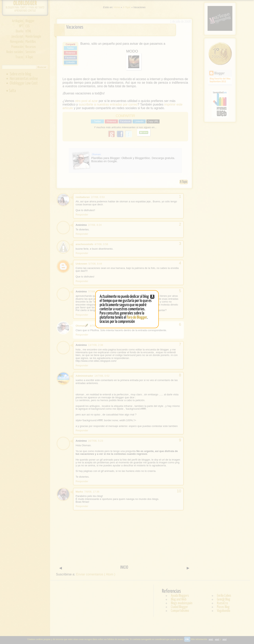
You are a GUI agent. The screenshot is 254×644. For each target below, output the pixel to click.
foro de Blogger (137, 317)
